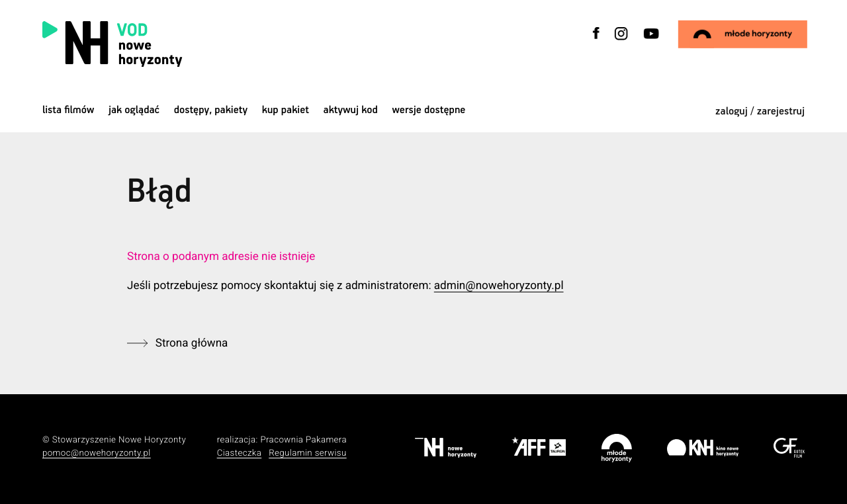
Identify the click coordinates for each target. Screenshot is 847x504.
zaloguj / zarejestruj (760, 111)
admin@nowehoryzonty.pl (499, 286)
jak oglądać (134, 110)
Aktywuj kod (351, 110)
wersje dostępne (428, 110)
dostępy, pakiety (211, 110)
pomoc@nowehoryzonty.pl (97, 453)
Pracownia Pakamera (303, 440)
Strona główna (192, 343)
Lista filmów (68, 110)
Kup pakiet (286, 110)
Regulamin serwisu (308, 453)
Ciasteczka (240, 453)
